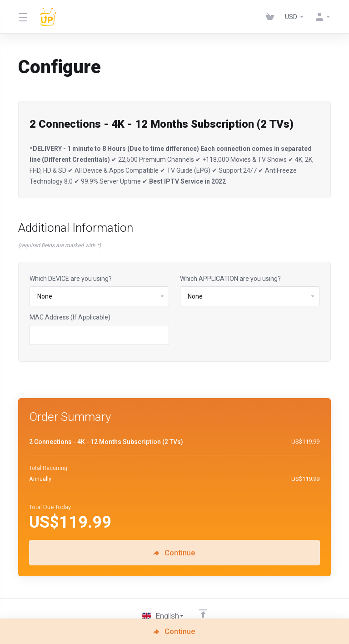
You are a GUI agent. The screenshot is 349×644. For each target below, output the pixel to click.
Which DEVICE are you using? (71, 279)
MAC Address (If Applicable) (70, 317)
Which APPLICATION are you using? (230, 279)
